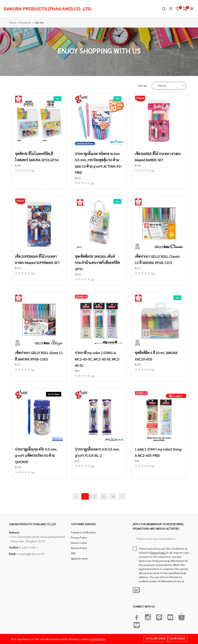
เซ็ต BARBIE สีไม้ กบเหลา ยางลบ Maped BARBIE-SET (158, 157)
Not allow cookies (156, 638)
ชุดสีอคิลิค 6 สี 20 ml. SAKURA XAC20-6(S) (156, 356)
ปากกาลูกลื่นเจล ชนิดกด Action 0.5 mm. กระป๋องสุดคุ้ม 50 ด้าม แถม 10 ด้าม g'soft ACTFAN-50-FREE (98, 163)
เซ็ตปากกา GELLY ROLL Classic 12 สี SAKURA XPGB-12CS (157, 259)
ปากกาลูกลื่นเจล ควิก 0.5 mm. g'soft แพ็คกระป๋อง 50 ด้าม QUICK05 (36, 455)
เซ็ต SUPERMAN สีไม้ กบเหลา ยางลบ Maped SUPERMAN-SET (37, 259)
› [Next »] (122, 496)
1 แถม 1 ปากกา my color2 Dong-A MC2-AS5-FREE (159, 452)
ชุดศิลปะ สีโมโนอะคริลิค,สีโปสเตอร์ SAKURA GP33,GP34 (37, 157)
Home (13, 22)
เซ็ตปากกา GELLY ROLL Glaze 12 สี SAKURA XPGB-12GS (39, 356)
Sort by (142, 85)
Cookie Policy (97, 639)
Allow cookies (178, 638)
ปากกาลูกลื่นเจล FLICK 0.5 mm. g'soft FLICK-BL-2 (97, 452)
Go (136, 590)
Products (26, 22)
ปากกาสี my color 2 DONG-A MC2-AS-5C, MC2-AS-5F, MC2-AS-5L (97, 359)
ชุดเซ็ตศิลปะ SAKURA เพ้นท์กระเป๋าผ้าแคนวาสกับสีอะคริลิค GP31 (97, 263)
